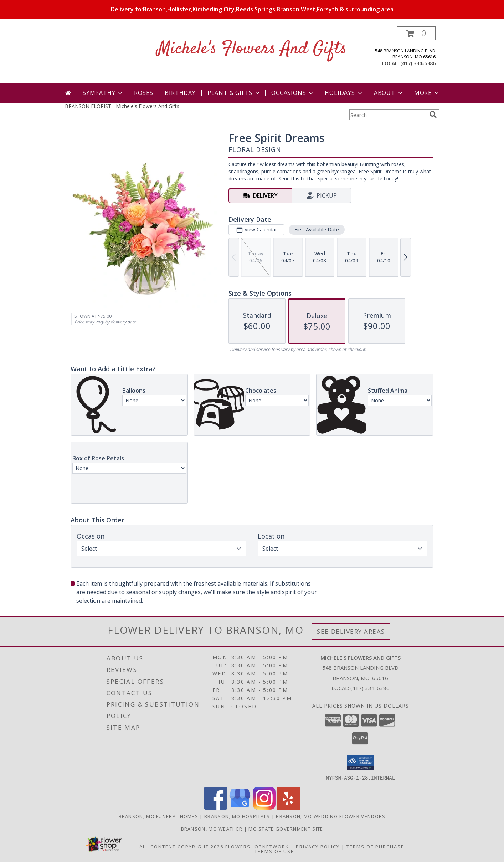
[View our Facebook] (216, 807)
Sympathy (103, 93)
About (389, 93)
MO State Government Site (286, 828)
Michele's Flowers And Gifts (252, 49)
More (427, 93)
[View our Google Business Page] (240, 807)
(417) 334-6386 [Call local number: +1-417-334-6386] (418, 63)
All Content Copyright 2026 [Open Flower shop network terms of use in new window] (181, 846)
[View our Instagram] (264, 807)
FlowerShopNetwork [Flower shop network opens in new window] (257, 846)
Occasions (293, 93)
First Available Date (317, 229)
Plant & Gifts (234, 93)
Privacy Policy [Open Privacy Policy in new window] (318, 846)
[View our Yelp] (288, 807)
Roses (143, 93)
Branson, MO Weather (212, 828)
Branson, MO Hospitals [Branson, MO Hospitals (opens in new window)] (237, 816)
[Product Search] (388, 115)
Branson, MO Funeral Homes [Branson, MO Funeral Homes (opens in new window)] (159, 816)
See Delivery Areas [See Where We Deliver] (351, 631)
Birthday (180, 93)
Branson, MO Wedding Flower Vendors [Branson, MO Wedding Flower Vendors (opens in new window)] (331, 816)
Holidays (344, 93)
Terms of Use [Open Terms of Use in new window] (274, 851)
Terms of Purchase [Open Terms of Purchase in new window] (375, 846)
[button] (416, 33)
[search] (433, 114)
